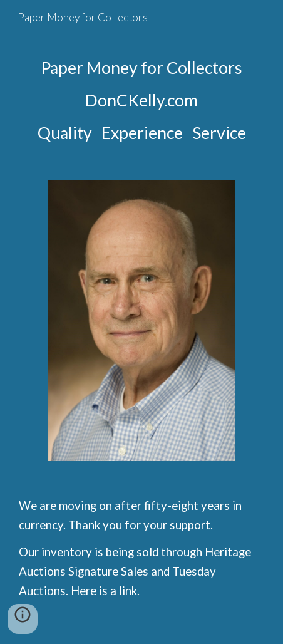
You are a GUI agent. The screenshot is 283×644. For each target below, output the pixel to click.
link (128, 591)
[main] (142, 100)
